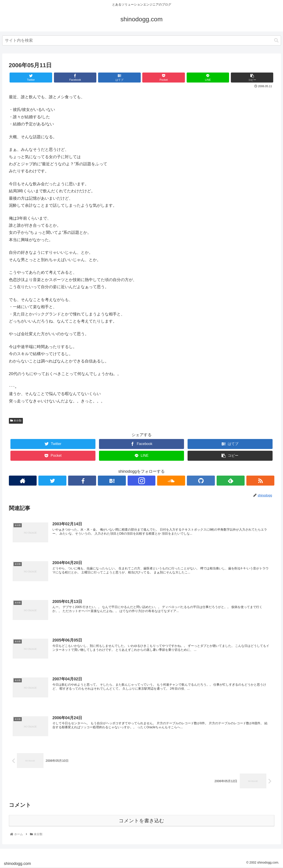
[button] (276, 40)
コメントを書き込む (141, 821)
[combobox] (142, 40)
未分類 (16, 421)
